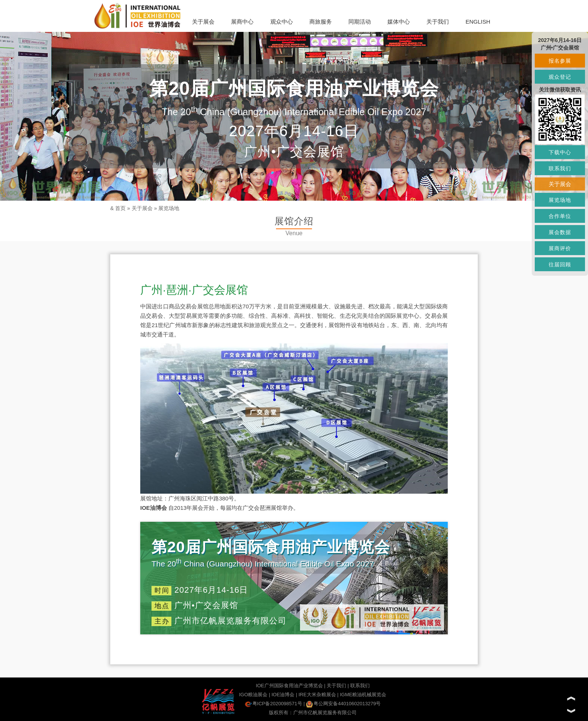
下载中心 (560, 152)
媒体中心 (399, 22)
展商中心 (242, 22)
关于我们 (438, 22)
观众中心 (282, 22)
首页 (120, 208)
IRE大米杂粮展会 (317, 695)
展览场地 (169, 208)
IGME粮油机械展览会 (363, 695)
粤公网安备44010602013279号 (343, 704)
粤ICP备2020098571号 (274, 704)
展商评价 (560, 248)
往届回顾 (560, 264)
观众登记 (560, 77)
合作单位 (560, 216)
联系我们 (360, 686)
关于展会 (203, 22)
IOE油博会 (283, 695)
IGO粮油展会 (253, 695)
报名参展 (560, 61)
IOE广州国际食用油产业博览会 (289, 686)
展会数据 (560, 232)
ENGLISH (478, 22)
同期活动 (360, 22)
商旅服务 (321, 22)
